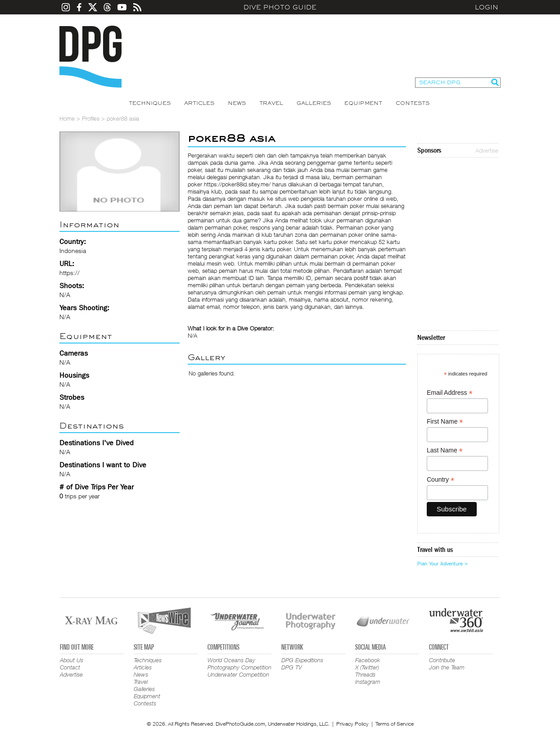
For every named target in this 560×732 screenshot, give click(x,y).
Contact (70, 667)
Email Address (450, 393)
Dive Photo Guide (280, 7)
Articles (199, 103)
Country (440, 480)
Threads (365, 674)
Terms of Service (395, 724)
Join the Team (447, 667)
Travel (271, 103)
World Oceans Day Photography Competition (239, 664)
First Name (445, 422)
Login (487, 7)
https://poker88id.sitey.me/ (237, 184)
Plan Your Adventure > (443, 564)
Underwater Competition (238, 674)
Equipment (363, 103)
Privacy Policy (352, 724)
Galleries (314, 103)
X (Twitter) (367, 667)
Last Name (445, 450)
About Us (72, 660)
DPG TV (292, 667)
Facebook (368, 660)
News (237, 103)
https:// (70, 273)
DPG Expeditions (302, 660)
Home (67, 118)
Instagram (368, 682)
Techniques (150, 103)
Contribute (442, 660)
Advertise (487, 150)
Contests (413, 103)
